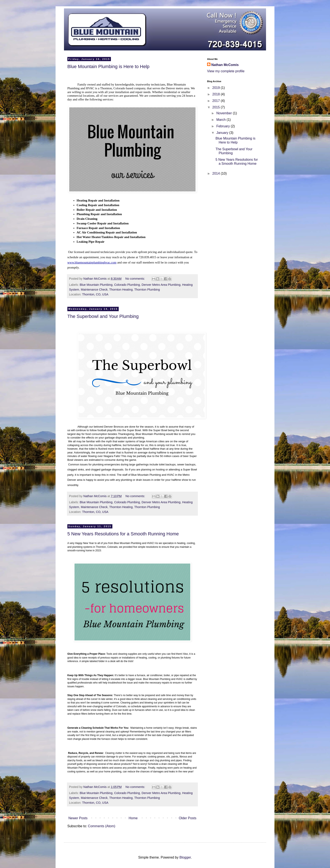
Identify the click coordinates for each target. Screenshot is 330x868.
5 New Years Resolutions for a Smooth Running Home (123, 534)
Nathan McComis (225, 65)
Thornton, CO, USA (95, 294)
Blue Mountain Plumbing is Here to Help (108, 67)
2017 (217, 101)
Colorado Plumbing (127, 285)
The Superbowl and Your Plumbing (103, 316)
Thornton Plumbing (147, 290)
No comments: (136, 279)
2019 (217, 88)
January (223, 133)
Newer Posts (78, 818)
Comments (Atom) (102, 826)
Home (133, 818)
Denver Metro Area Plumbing (161, 285)
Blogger (185, 857)
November (225, 113)
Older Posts (188, 818)
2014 (217, 173)
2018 (217, 94)
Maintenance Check (94, 290)
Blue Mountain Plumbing (96, 285)
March (222, 120)
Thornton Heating (121, 290)
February (224, 126)
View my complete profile (226, 71)
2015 (217, 107)
